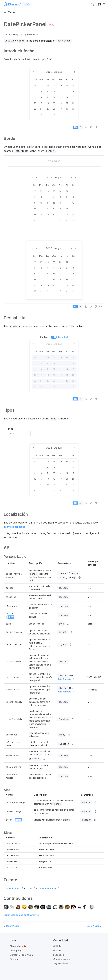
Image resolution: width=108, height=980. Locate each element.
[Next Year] (75, 72)
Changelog (16, 951)
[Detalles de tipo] (80, 578)
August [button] (58, 72)
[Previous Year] (33, 72)
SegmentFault (61, 963)
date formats (66, 679)
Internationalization (15, 527)
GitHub (57, 946)
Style (30, 888)
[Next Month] (71, 72)
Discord (57, 951)
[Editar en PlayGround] (86, 127)
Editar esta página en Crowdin (21, 915)
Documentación (48, 888)
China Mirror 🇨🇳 (18, 946)
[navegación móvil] (105, 4)
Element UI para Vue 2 (22, 955)
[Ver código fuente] (101, 127)
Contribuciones (61, 959)
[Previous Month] (37, 72)
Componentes (13, 888)
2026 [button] (49, 72)
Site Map (15, 959)
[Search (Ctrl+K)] (92, 4)
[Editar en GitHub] (91, 127)
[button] (96, 127)
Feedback (59, 955)
